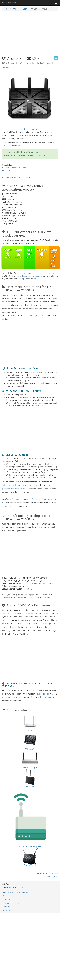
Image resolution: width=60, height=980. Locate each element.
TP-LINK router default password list (39, 584)
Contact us (7, 900)
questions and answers (12, 489)
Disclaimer (7, 907)
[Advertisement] (21, 35)
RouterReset (9, 3)
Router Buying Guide (31, 276)
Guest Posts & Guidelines (12, 903)
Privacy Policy (8, 910)
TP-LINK (23, 9)
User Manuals (9, 170)
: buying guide (24, 155)
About (5, 896)
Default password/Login (14, 168)
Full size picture (30, 129)
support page (43, 694)
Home (6, 9)
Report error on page (48, 875)
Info (14, 9)
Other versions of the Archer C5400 (16, 178)
